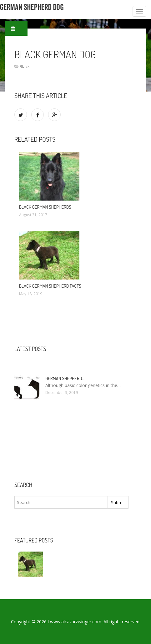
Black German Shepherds (45, 207)
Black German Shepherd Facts (50, 286)
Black (25, 66)
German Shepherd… (65, 378)
